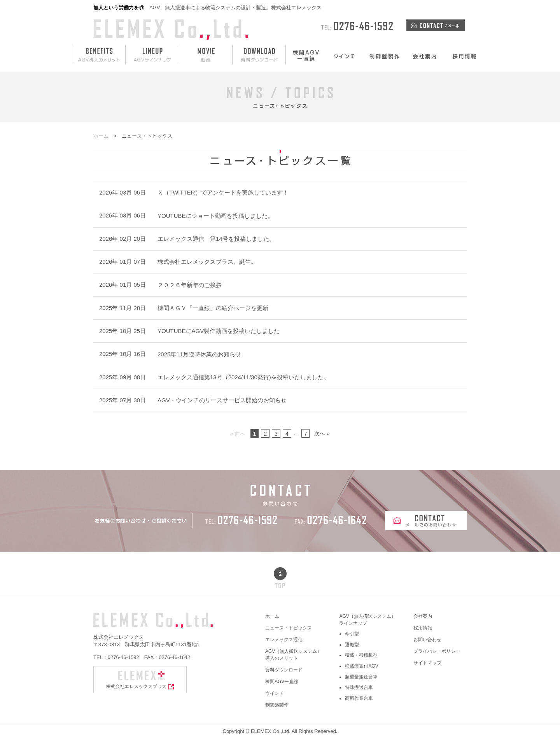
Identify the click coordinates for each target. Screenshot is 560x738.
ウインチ (275, 693)
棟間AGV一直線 (282, 682)
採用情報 (423, 628)
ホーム (272, 616)
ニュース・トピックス (289, 628)
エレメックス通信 (284, 640)
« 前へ (238, 434)
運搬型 (352, 645)
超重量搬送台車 (361, 677)
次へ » (322, 433)
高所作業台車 (359, 698)
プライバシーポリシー (437, 651)
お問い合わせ (427, 640)
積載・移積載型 (361, 655)
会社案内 (423, 616)
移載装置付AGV (361, 666)
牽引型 (352, 634)
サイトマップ (427, 663)
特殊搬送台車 (359, 687)
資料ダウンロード (284, 670)
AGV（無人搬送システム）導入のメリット (293, 655)
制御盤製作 (277, 705)
